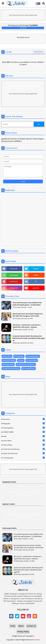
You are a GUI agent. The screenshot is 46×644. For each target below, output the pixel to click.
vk (36, 281)
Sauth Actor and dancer (27, 364)
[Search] (18, 124)
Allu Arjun (8, 356)
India (22, 360)
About (21, 626)
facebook (14, 269)
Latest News (33, 360)
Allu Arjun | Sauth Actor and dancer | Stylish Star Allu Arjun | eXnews (27, 326)
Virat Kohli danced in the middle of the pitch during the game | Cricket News (27, 304)
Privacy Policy (23, 632)
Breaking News (34, 356)
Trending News (29, 368)
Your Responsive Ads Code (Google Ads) (23, 94)
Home (13, 626)
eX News (37, 640)
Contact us (31, 626)
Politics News (9, 364)
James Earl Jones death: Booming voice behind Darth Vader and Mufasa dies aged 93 (29, 338)
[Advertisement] (23, 222)
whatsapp (14, 275)
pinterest (14, 281)
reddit (36, 275)
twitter (36, 269)
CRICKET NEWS (10, 360)
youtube (36, 288)
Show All (23, 28)
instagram (14, 288)
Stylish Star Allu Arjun (12, 368)
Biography (20, 356)
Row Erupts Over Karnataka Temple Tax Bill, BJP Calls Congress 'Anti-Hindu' (28, 315)
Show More (39, 52)
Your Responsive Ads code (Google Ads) (23, 15)
